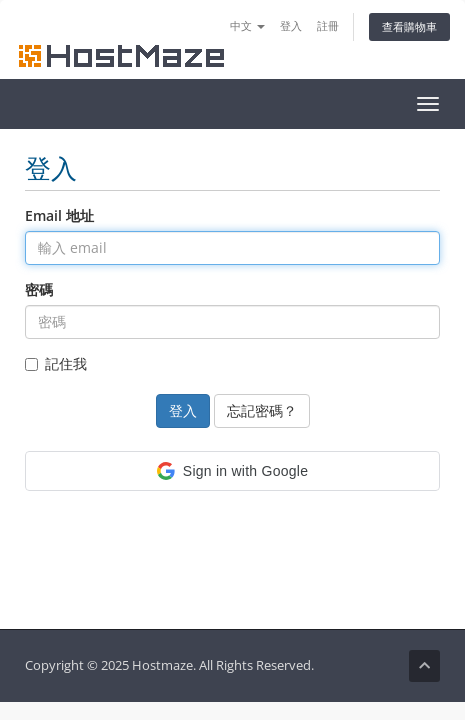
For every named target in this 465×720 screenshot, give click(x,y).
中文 (247, 25)
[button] (232, 471)
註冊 (328, 25)
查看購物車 (409, 26)
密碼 (39, 289)
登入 (291, 25)
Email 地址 (59, 215)
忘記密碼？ (262, 410)
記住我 (56, 363)
